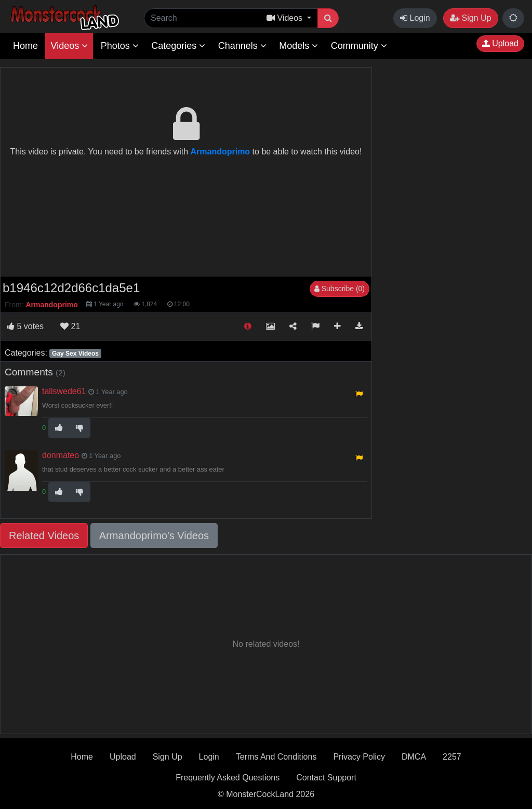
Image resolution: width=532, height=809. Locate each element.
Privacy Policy (359, 757)
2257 (452, 757)
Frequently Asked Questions (228, 778)
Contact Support (326, 778)
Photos (120, 46)
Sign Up (470, 18)
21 (70, 326)
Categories (178, 46)
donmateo (61, 455)
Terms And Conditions (276, 757)
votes (25, 326)
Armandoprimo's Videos (154, 536)
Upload (500, 43)
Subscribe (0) (340, 289)
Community (359, 46)
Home (25, 46)
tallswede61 (64, 391)
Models (298, 46)
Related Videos (44, 536)
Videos (69, 46)
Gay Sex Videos (75, 354)
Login (415, 18)
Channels (242, 46)
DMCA (414, 757)
